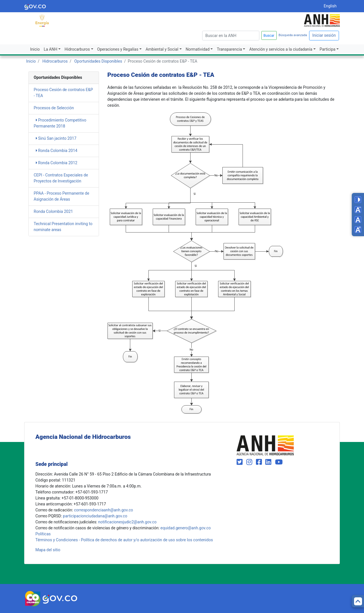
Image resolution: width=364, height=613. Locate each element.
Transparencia (229, 49)
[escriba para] (231, 36)
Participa (328, 49)
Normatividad (198, 49)
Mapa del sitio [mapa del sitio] (48, 550)
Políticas (43, 534)
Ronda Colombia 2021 (53, 211)
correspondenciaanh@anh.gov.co (103, 510)
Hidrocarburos (77, 49)
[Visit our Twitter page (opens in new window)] (240, 462)
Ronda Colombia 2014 (57, 151)
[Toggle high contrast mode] (358, 200)
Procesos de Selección (54, 108)
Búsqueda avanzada (293, 35)
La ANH (51, 49)
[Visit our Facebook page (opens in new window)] (260, 462)
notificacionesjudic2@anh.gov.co (127, 522)
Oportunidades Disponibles (98, 61)
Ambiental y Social (162, 49)
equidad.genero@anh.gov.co (186, 528)
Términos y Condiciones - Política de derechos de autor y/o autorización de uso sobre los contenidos (124, 540)
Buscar (269, 36)
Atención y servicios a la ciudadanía (281, 49)
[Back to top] (358, 601)
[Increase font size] (358, 230)
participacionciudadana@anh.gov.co (95, 516)
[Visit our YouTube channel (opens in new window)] (279, 462)
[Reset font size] (358, 220)
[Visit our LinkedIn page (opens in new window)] (269, 462)
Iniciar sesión (324, 35)
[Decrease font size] (358, 210)
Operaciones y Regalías (118, 49)
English (330, 6)
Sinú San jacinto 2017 (56, 138)
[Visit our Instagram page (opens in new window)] (250, 462)
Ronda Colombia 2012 (57, 163)
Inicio (35, 49)
